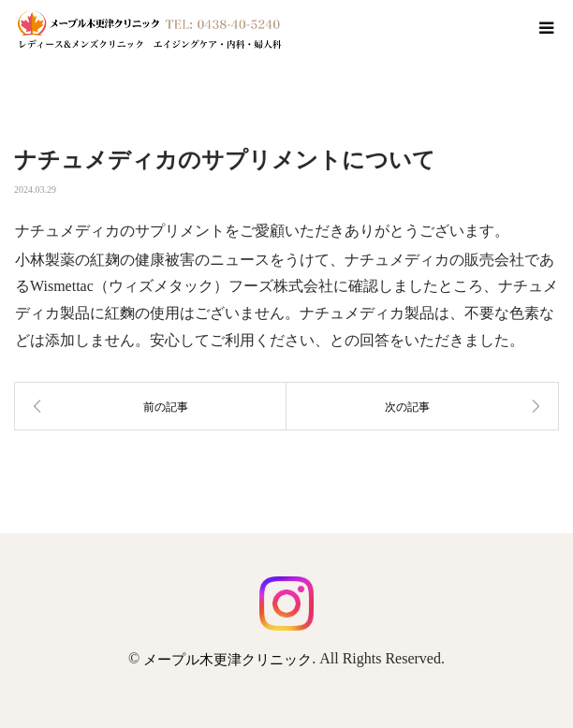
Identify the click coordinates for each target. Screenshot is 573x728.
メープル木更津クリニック (228, 660)
